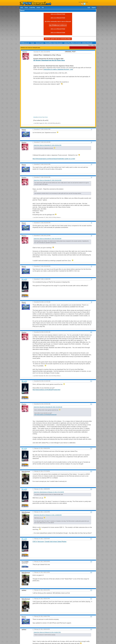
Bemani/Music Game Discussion (54, 43)
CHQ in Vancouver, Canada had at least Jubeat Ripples (50, 542)
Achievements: (24, 294)
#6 (91, 236)
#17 (91, 539)
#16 (91, 512)
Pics (43, 7)
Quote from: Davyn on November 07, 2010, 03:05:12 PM (47, 145)
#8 (91, 279)
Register (94, 7)
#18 (91, 562)
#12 (91, 404)
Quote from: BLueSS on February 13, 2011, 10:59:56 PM (48, 515)
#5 (91, 223)
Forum (26, 7)
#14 (91, 471)
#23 (91, 629)
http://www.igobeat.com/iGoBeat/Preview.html (46, 390)
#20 (91, 590)
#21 (91, 599)
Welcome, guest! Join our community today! (58, 39)
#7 (91, 266)
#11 (91, 381)
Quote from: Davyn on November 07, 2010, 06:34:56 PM (47, 239)
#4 (91, 177)
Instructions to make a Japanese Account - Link (58, 69)
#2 (91, 142)
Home (22, 7)
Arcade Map (32, 7)
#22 (91, 616)
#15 (91, 489)
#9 (91, 302)
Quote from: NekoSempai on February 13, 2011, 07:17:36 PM (49, 492)
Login (89, 7)
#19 (91, 572)
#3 (91, 164)
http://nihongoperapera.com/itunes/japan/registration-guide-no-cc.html (54, 159)
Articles (38, 7)
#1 (91, 129)
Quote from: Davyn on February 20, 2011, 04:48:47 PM (47, 632)
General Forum (40, 43)
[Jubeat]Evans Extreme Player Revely (41, 117)
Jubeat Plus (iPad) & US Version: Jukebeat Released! (78, 43)
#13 (91, 448)
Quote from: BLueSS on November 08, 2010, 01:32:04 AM (48, 407)
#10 (91, 332)
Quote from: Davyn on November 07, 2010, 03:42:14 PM (47, 180)
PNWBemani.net (25, 43)
